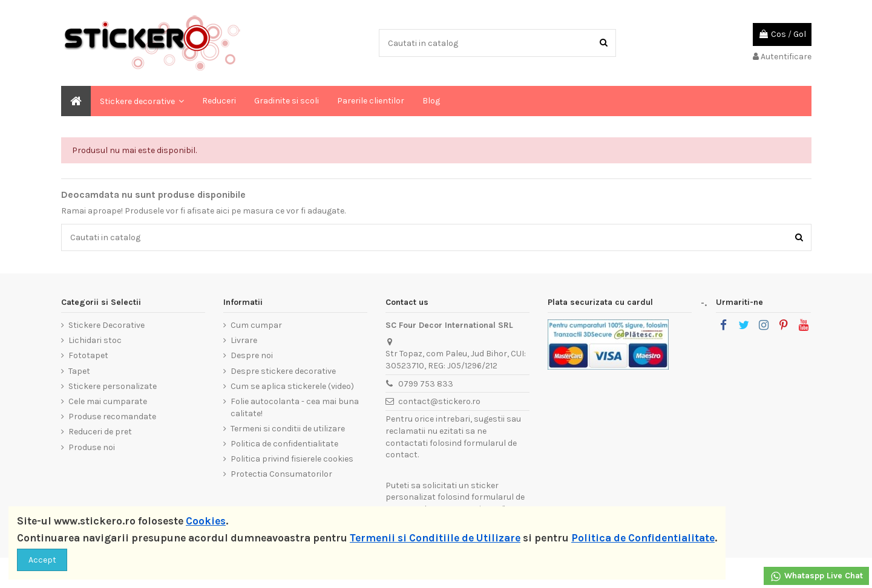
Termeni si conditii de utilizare (288, 429)
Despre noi (252, 355)
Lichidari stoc (95, 340)
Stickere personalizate (113, 386)
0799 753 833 (426, 384)
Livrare (244, 340)
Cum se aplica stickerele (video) (292, 386)
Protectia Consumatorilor (281, 474)
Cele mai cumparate (108, 401)
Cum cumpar (256, 325)
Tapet (79, 371)
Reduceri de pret (100, 432)
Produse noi (92, 447)
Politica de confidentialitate (284, 444)
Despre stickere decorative (283, 371)
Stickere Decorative (107, 325)
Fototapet (88, 355)
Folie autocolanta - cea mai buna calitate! (295, 407)
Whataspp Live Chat (816, 577)
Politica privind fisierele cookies (292, 459)
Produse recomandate (112, 416)
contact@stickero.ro (439, 401)
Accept (42, 560)
